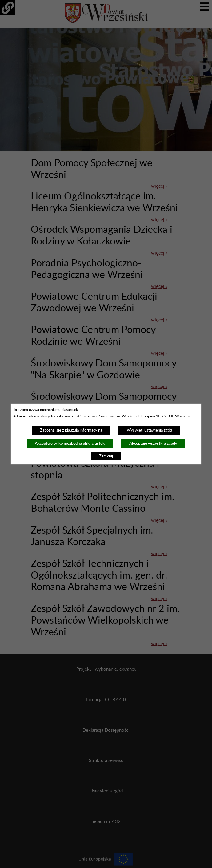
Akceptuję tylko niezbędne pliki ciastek (70, 443)
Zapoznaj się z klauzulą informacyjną (71, 430)
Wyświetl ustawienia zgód (149, 430)
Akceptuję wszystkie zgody (153, 443)
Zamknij (106, 456)
